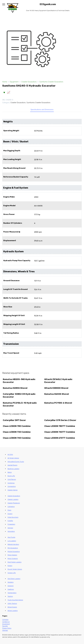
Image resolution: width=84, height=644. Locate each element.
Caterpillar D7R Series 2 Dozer (60, 420)
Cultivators (11, 507)
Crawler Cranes (13, 490)
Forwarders (11, 524)
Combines (11, 483)
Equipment (14, 82)
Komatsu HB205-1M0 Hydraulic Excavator (19, 381)
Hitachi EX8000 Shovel (56, 388)
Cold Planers (12, 479)
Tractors (10, 596)
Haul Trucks (11, 537)
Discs (9, 510)
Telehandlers (12, 593)
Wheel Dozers (12, 607)
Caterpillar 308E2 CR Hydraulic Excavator (19, 395)
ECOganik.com (48, 4)
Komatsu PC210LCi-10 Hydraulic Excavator (20, 404)
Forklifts (10, 521)
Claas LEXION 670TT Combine (60, 438)
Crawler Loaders (13, 499)
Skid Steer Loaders (14, 579)
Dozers (10, 514)
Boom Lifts (11, 476)
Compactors (12, 486)
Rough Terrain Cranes (15, 569)
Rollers (10, 566)
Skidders (11, 582)
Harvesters (11, 531)
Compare (5, 620)
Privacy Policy (7, 628)
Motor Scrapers (13, 559)
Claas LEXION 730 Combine (17, 432)
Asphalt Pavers (12, 465)
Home (5, 82)
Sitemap (5, 630)
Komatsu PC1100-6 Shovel (58, 403)
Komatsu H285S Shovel (15, 388)
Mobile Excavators (14, 551)
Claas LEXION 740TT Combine (60, 432)
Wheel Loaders (13, 611)
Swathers (11, 589)
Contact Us (6, 622)
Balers (10, 472)
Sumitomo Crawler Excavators (51, 82)
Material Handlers (13, 544)
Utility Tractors (12, 603)
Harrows (10, 528)
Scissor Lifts (12, 573)
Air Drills (10, 454)
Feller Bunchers (13, 517)
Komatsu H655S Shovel (57, 394)
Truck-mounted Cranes (15, 600)
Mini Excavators (13, 548)
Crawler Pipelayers (14, 503)
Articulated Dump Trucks (16, 462)
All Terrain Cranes (13, 458)
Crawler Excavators (29, 82)
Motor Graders (12, 555)
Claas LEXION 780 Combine (17, 426)
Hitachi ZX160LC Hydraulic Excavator (58, 381)
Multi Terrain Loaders (14, 562)
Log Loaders (12, 541)
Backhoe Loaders (13, 469)
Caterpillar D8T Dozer (14, 420)
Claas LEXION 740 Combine (17, 438)
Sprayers (11, 586)
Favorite (5, 626)
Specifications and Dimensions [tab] (42, 110)
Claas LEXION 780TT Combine (60, 426)
